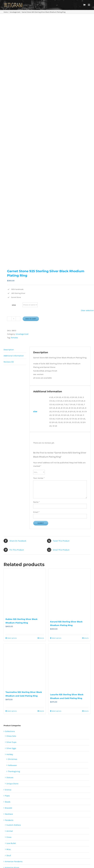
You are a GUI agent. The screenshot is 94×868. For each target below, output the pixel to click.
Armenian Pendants (14, 621)
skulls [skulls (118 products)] (40, 797)
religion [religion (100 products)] (10, 797)
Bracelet (9, 567)
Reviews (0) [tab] (9, 121)
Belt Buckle (10, 686)
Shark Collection (12, 674)
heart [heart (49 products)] (26, 792)
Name (36, 261)
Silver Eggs (11, 507)
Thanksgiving (14, 531)
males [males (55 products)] (40, 792)
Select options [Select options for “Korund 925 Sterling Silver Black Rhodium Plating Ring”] (57, 397)
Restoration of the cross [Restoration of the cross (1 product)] (25, 797)
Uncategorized (22, 93)
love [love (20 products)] (33, 792)
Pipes (7, 555)
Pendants (9, 579)
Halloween (12, 524)
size (14, 64)
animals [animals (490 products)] (12, 788)
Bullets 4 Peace (12, 693)
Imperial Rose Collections (16, 705)
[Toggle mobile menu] (89, 5)
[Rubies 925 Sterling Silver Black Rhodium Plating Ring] (25, 351)
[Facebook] (24, 817)
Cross (9, 596)
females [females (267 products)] (9, 792)
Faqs (70, 826)
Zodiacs (8, 723)
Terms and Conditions (70, 837)
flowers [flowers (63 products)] (18, 792)
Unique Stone (12, 543)
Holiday (10, 514)
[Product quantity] (14, 78)
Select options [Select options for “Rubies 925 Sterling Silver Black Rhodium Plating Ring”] (12, 397)
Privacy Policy (70, 830)
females (14, 97)
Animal (10, 590)
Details (42, 397)
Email (36, 271)
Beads (8, 561)
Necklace (9, 573)
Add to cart (31, 78)
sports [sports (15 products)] (20, 801)
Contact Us (63, 847)
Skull (9, 615)
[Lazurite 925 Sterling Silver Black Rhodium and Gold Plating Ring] (69, 426)
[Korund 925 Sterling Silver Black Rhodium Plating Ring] (69, 352)
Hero (9, 650)
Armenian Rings (12, 627)
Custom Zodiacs (14, 584)
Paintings (9, 741)
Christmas (13, 518)
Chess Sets (11, 495)
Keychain (9, 711)
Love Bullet (11, 602)
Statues (10, 537)
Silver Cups (11, 501)
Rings (8, 633)
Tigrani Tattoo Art (13, 735)
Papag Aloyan (12, 746)
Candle (8, 699)
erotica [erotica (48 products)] (28, 788)
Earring (8, 668)
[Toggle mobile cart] (84, 5)
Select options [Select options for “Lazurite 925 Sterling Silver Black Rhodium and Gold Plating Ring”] (57, 470)
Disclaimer (70, 833)
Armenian (9, 729)
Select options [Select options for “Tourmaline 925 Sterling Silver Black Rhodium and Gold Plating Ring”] (12, 470)
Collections (10, 490)
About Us (70, 823)
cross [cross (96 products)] (20, 788)
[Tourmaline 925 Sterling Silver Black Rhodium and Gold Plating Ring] (25, 425)
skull (9, 662)
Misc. (9, 608)
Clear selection (87, 69)
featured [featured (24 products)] (37, 788)
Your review (39, 237)
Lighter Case (10, 717)
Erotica (8, 549)
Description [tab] (9, 109)
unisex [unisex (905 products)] (29, 801)
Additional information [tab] (14, 115)
